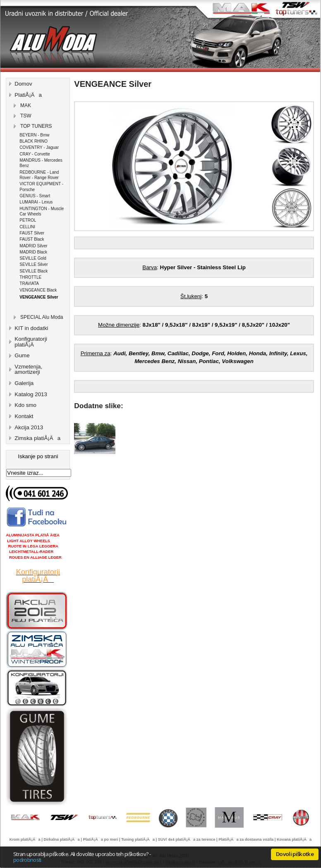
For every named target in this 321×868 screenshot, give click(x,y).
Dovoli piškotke (295, 854)
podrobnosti (27, 860)
